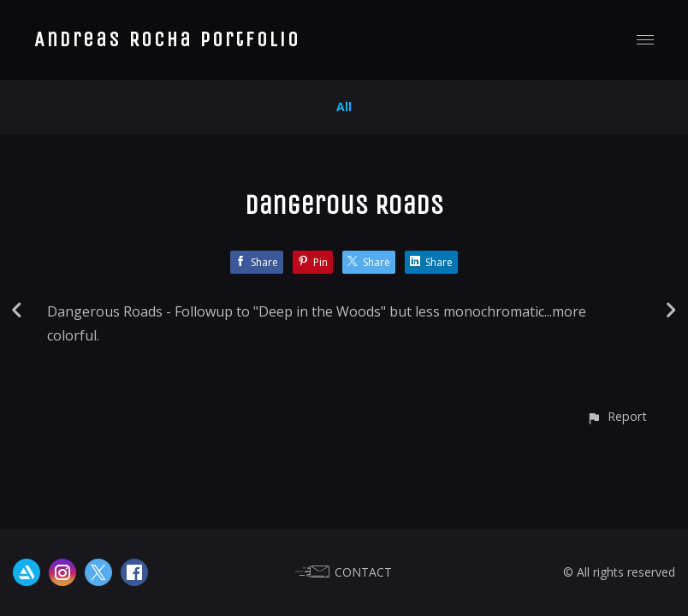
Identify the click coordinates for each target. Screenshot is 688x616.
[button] (617, 416)
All (344, 107)
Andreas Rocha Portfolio (167, 39)
